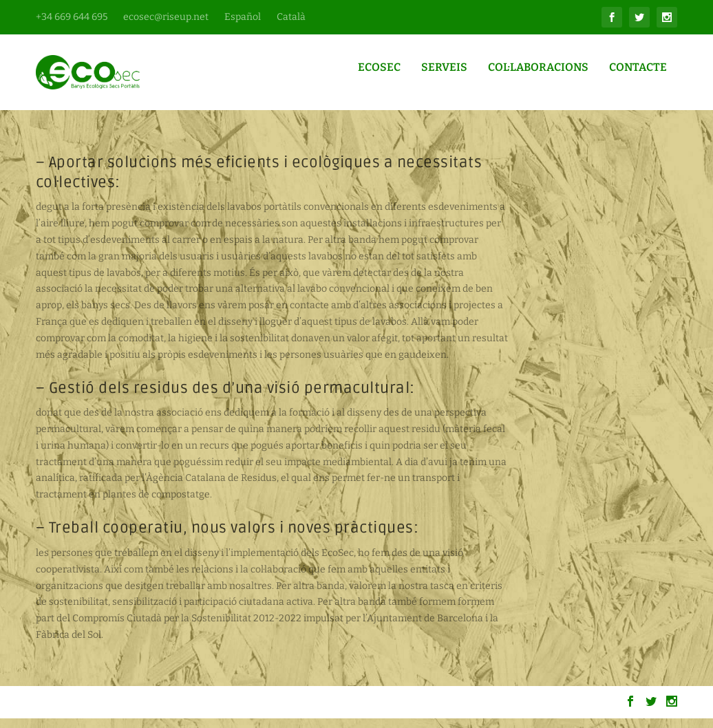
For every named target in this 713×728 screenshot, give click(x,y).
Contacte (638, 77)
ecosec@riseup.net (166, 17)
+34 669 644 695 (72, 17)
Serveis (444, 77)
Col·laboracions (538, 77)
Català (291, 17)
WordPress (224, 712)
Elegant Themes (119, 712)
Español (243, 17)
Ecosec (379, 77)
